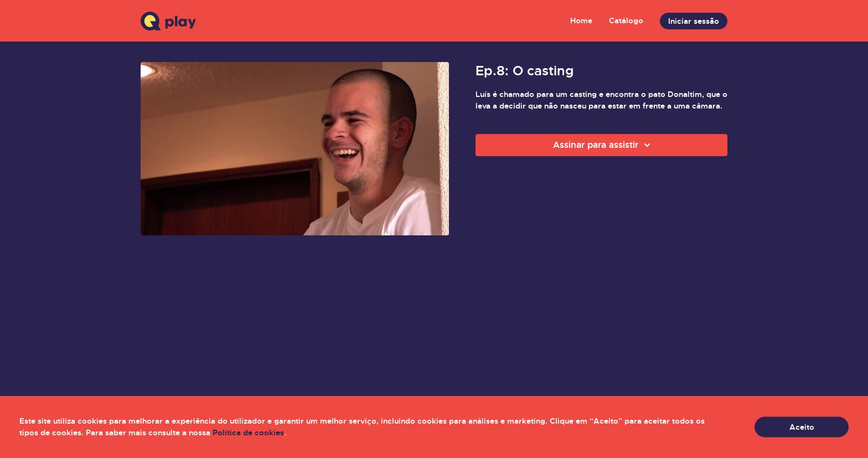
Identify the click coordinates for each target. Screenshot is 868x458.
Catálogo (626, 20)
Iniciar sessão (694, 21)
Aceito (802, 427)
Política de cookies (248, 433)
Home (581, 20)
